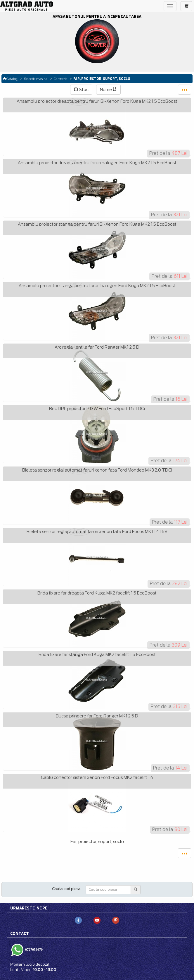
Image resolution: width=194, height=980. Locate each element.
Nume (108, 90)
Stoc (81, 90)
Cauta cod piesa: (67, 889)
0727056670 (33, 950)
